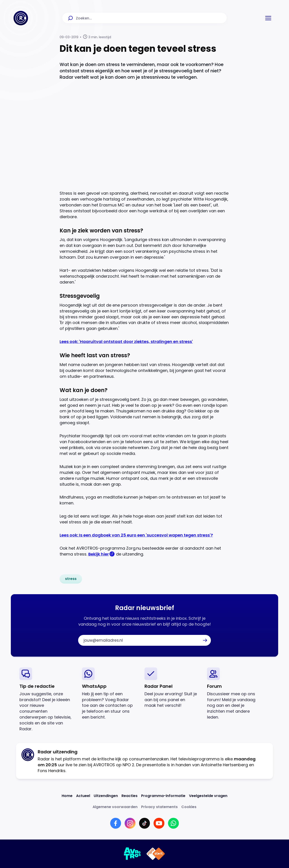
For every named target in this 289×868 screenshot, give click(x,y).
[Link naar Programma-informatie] (163, 796)
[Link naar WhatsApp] (173, 823)
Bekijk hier (99, 554)
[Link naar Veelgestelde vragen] (208, 796)
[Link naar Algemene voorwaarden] (115, 807)
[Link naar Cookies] (189, 807)
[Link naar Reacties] (129, 796)
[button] (268, 18)
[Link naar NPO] (156, 854)
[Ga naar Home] (21, 18)
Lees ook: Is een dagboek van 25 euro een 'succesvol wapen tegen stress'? (136, 535)
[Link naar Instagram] (130, 823)
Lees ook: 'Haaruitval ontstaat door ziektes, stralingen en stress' (126, 342)
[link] (71, 579)
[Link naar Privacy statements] (159, 807)
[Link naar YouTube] (159, 823)
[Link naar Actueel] (83, 796)
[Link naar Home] (67, 796)
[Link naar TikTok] (144, 823)
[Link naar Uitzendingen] (106, 796)
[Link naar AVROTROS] (132, 854)
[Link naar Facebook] (116, 823)
